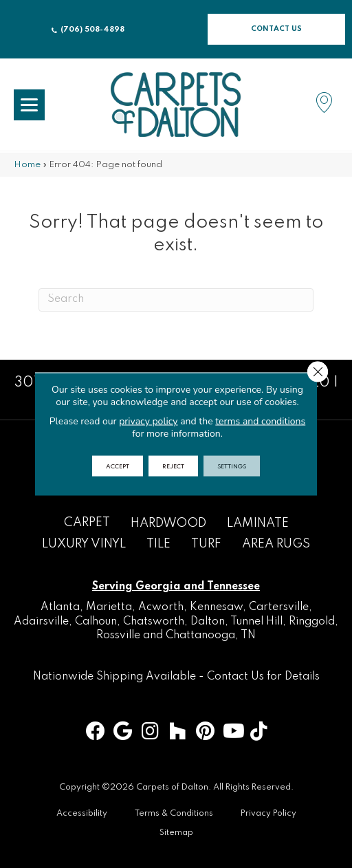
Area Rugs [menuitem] (276, 544)
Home (27, 165)
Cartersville (279, 607)
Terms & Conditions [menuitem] (174, 814)
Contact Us (235, 677)
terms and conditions (260, 421)
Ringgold (312, 622)
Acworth (161, 607)
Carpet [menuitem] (87, 523)
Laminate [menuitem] (258, 523)
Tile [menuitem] (158, 544)
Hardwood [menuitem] (168, 523)
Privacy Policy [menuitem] (268, 814)
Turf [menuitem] (206, 544)
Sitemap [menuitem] (176, 833)
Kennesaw (216, 607)
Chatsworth (154, 622)
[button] (276, 29)
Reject (173, 466)
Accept (118, 466)
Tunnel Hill (256, 622)
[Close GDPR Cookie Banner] (318, 372)
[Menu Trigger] (29, 105)
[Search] (176, 300)
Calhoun (96, 622)
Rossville (118, 636)
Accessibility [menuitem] (82, 814)
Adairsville (41, 622)
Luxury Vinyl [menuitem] (84, 544)
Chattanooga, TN (211, 636)
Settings (232, 466)
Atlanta (60, 607)
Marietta (109, 607)
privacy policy (148, 421)
